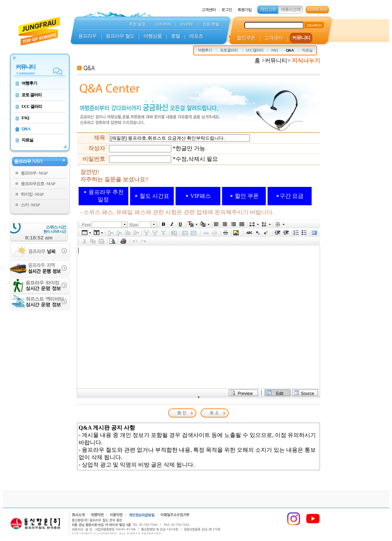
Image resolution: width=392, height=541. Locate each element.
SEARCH (314, 25)
